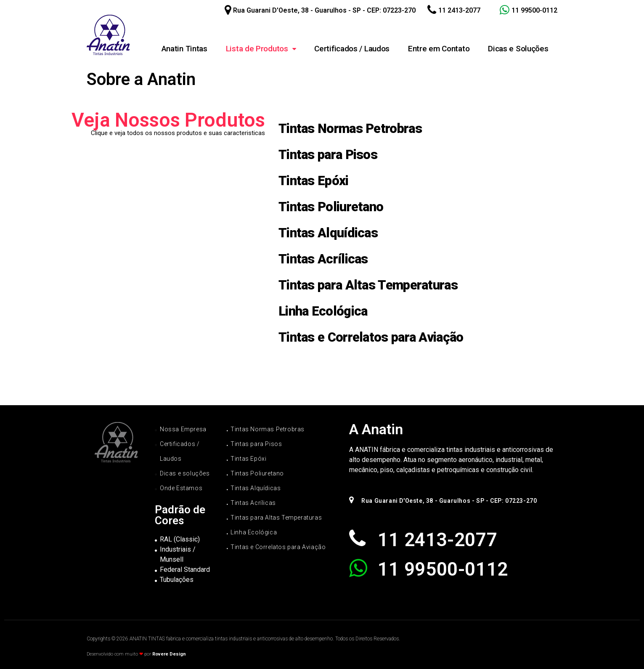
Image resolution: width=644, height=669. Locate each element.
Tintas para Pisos (328, 155)
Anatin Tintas (184, 49)
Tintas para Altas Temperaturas (368, 285)
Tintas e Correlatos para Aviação (371, 337)
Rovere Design (169, 654)
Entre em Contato (439, 49)
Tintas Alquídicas (328, 233)
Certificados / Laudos (352, 49)
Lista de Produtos (261, 49)
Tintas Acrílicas (323, 259)
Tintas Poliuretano (331, 207)
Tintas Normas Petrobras (350, 129)
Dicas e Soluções (518, 49)
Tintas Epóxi (314, 181)
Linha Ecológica (323, 311)
